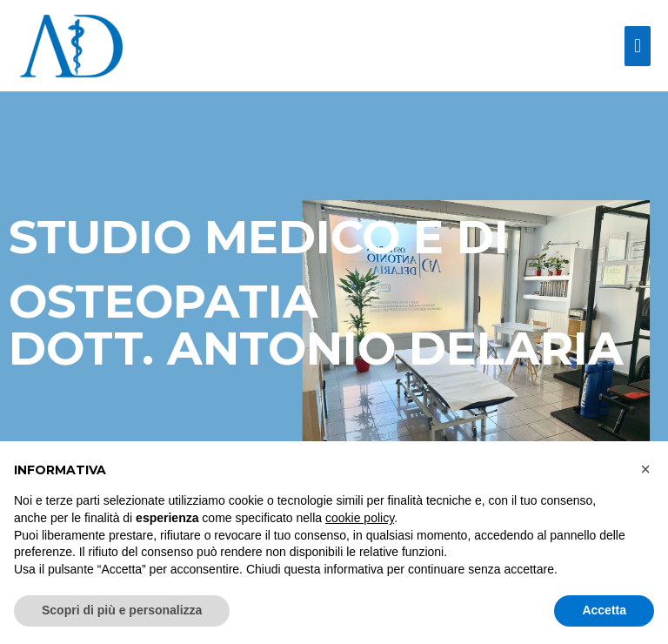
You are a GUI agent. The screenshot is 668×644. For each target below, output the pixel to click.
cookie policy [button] (360, 518)
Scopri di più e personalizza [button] (122, 610)
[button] (645, 469)
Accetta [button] (604, 610)
